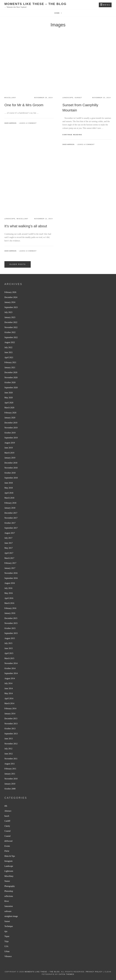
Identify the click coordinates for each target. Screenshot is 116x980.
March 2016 (9, 603)
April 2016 (9, 598)
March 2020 (9, 408)
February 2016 (10, 608)
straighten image (11, 916)
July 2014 (8, 683)
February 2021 (10, 362)
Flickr (7, 851)
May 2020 (9, 398)
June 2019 (9, 448)
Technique (9, 926)
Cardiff (7, 821)
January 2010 (10, 784)
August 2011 (10, 764)
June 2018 (9, 483)
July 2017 (8, 538)
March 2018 (9, 498)
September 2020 (11, 388)
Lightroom (9, 871)
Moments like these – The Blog (35, 4)
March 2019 (9, 453)
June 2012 (9, 754)
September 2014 (11, 673)
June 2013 (9, 739)
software (8, 911)
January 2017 (10, 568)
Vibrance (8, 956)
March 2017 (9, 558)
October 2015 (10, 628)
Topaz (7, 936)
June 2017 (9, 543)
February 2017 (10, 563)
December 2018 (11, 463)
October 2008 (10, 789)
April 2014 (9, 698)
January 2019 (10, 458)
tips (6, 931)
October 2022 (10, 332)
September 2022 (11, 337)
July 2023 (8, 312)
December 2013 (11, 719)
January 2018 (10, 508)
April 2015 (9, 653)
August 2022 (10, 342)
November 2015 (11, 623)
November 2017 (11, 518)
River (7, 901)
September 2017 (11, 528)
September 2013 (11, 734)
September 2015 (11, 633)
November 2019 (11, 428)
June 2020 (9, 393)
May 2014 (9, 693)
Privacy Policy (94, 972)
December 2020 (11, 372)
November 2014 (11, 663)
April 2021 (9, 357)
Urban (7, 951)
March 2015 (9, 658)
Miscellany (10, 98)
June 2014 (9, 688)
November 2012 (11, 744)
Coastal (7, 831)
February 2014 (10, 708)
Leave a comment (28, 123)
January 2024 (10, 302)
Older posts (18, 264)
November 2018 (11, 468)
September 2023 (11, 307)
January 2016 (10, 613)
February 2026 (10, 292)
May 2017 (9, 548)
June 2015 (9, 648)
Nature (7, 881)
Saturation (9, 906)
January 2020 (10, 418)
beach (7, 816)
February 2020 (10, 413)
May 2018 (9, 488)
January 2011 (10, 774)
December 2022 (11, 322)
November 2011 (11, 759)
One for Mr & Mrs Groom (24, 105)
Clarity (7, 826)
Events (7, 846)
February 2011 (10, 769)
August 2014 (10, 678)
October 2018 (10, 473)
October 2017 (10, 523)
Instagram (8, 861)
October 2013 (10, 729)
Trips (7, 941)
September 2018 (11, 478)
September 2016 (11, 578)
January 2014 (10, 714)
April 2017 (9, 553)
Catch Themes (66, 974)
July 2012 (8, 749)
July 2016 (8, 588)
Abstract (8, 811)
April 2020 (9, 403)
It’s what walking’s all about (26, 226)
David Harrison (10, 123)
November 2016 (11, 573)
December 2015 (11, 618)
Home (57, 13)
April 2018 (9, 493)
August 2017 (10, 533)
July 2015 (8, 643)
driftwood (8, 841)
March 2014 (9, 703)
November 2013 (11, 724)
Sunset (78, 98)
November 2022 (11, 327)
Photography (10, 886)
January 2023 (10, 317)
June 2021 (9, 352)
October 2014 (10, 668)
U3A (6, 946)
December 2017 (11, 513)
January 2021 (10, 367)
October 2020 (10, 382)
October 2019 (10, 433)
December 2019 (11, 423)
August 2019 (10, 443)
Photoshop (9, 891)
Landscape (68, 98)
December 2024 (11, 297)
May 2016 (9, 593)
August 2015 (10, 638)
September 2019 (11, 438)
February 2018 (10, 503)
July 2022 (8, 347)
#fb (6, 806)
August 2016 (10, 583)
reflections (9, 896)
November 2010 (11, 779)
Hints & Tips (10, 856)
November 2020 (11, 377)
